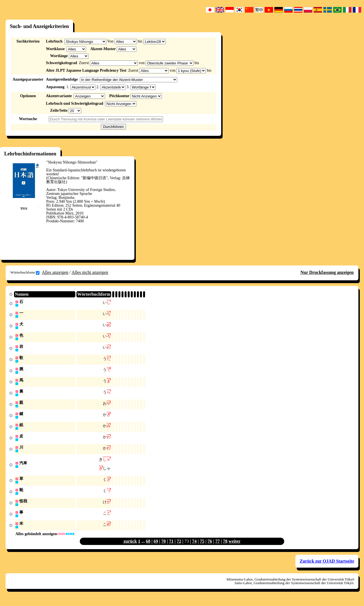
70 (164, 547)
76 (210, 547)
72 (179, 547)
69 (156, 547)
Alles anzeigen (55, 272)
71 (171, 547)
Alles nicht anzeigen (90, 272)
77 (218, 547)
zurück (130, 547)
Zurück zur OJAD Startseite (327, 567)
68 (148, 547)
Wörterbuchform (25, 272)
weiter (235, 547)
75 (202, 547)
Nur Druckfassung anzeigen (327, 272)
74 (194, 547)
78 (225, 547)
